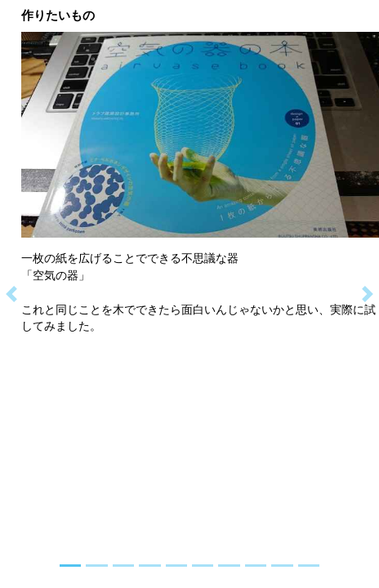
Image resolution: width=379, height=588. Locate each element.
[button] (11, 294)
